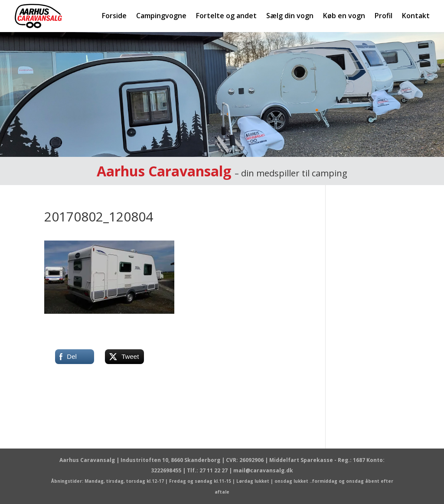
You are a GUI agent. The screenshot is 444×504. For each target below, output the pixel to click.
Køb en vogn (344, 16)
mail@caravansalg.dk (263, 470)
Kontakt (416, 16)
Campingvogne (161, 16)
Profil (384, 16)
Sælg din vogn (290, 16)
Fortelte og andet (226, 16)
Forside (114, 16)
